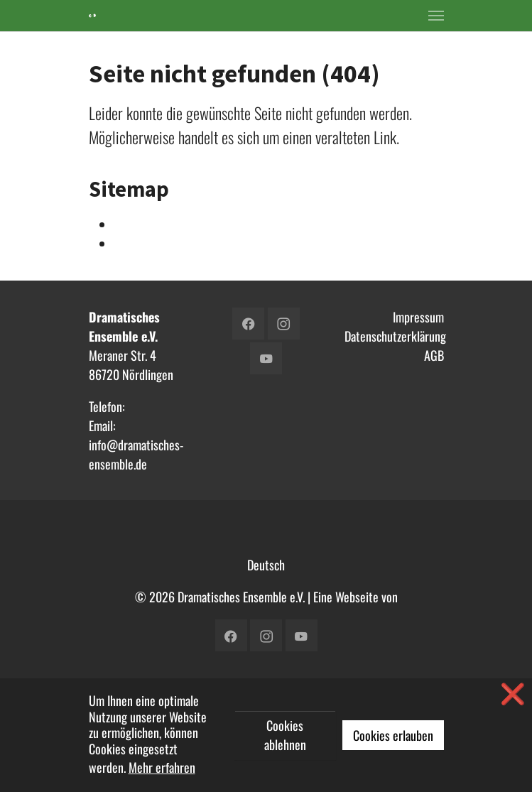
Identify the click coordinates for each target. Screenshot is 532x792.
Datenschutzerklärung (395, 336)
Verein (129, 244)
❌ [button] (513, 693)
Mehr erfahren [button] (162, 767)
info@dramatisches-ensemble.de (136, 454)
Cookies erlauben (393, 735)
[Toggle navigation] (436, 16)
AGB (434, 355)
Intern (129, 224)
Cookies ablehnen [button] (285, 735)
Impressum (418, 317)
